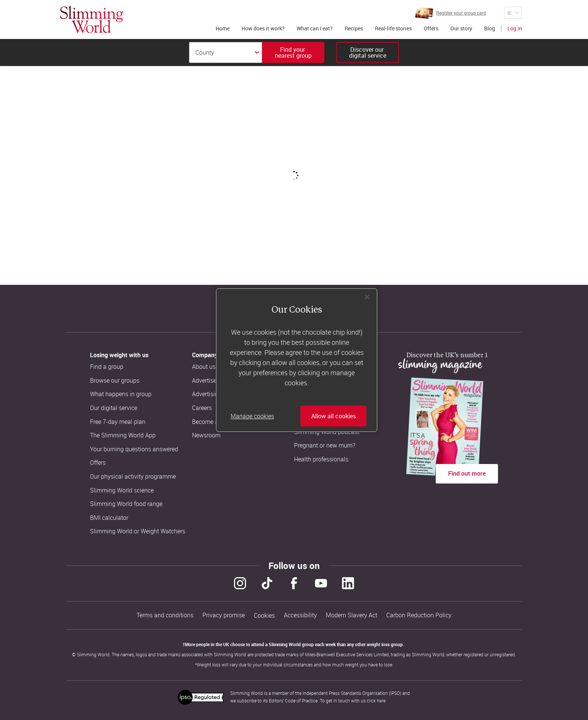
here (381, 701)
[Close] (367, 297)
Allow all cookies (334, 416)
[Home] (91, 19)
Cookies (264, 616)
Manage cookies (252, 416)
